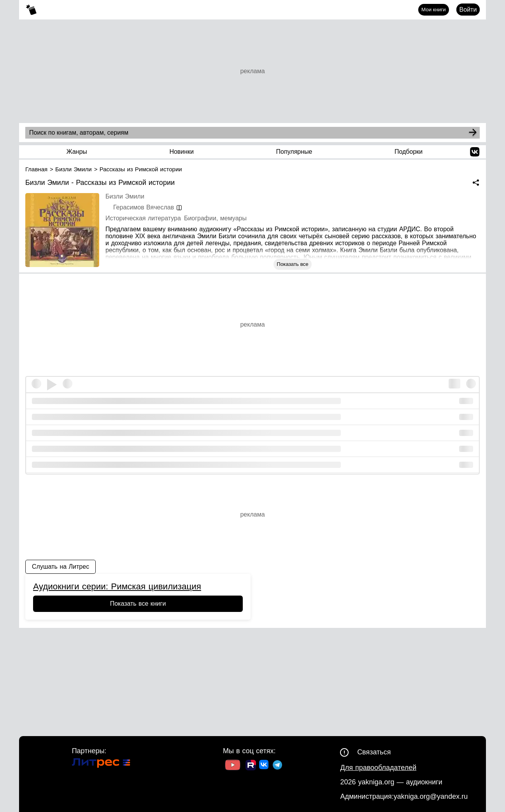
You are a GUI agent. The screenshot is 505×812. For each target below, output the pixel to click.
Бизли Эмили (125, 196)
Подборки (409, 152)
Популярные (294, 152)
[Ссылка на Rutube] (251, 766)
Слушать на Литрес (60, 567)
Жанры (77, 152)
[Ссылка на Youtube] (233, 766)
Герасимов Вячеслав (144, 207)
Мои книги (434, 10)
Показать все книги (138, 604)
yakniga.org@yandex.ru (431, 796)
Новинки (181, 152)
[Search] (473, 133)
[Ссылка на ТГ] (277, 766)
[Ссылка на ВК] (264, 766)
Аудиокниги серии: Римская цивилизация (117, 586)
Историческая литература (143, 218)
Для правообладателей (378, 768)
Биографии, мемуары (215, 218)
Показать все (292, 264)
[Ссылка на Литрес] (101, 764)
